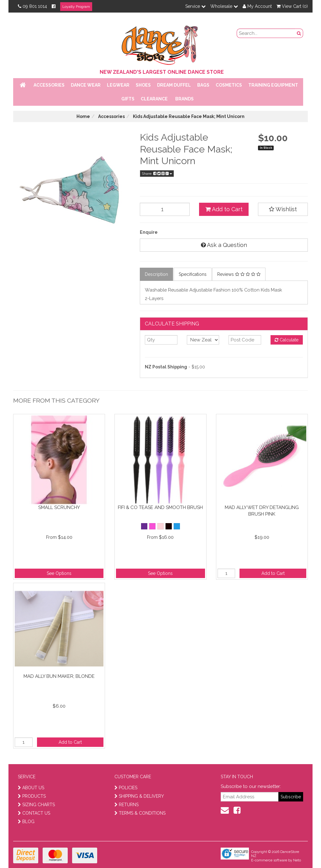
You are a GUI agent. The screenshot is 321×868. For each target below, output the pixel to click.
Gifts (128, 99)
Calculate (287, 340)
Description (156, 274)
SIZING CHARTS (36, 805)
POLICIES (126, 788)
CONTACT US (34, 813)
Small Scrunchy (59, 507)
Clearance (154, 99)
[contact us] (225, 810)
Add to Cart (224, 209)
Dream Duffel (174, 85)
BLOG (26, 822)
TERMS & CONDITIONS (140, 813)
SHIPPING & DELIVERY (139, 796)
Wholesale (224, 6)
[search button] (299, 33)
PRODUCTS (32, 796)
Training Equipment (273, 85)
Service (195, 6)
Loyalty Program (76, 7)
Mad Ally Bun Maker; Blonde (59, 676)
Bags (203, 85)
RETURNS (126, 805)
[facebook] (237, 810)
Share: (157, 174)
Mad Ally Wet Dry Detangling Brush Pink (262, 511)
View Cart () (292, 6)
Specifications (193, 274)
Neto (297, 860)
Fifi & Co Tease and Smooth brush (160, 507)
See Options (59, 573)
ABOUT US (31, 788)
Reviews (239, 274)
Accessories (49, 85)
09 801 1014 (32, 6)
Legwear (118, 85)
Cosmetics (229, 85)
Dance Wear (86, 85)
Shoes (143, 85)
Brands (184, 99)
